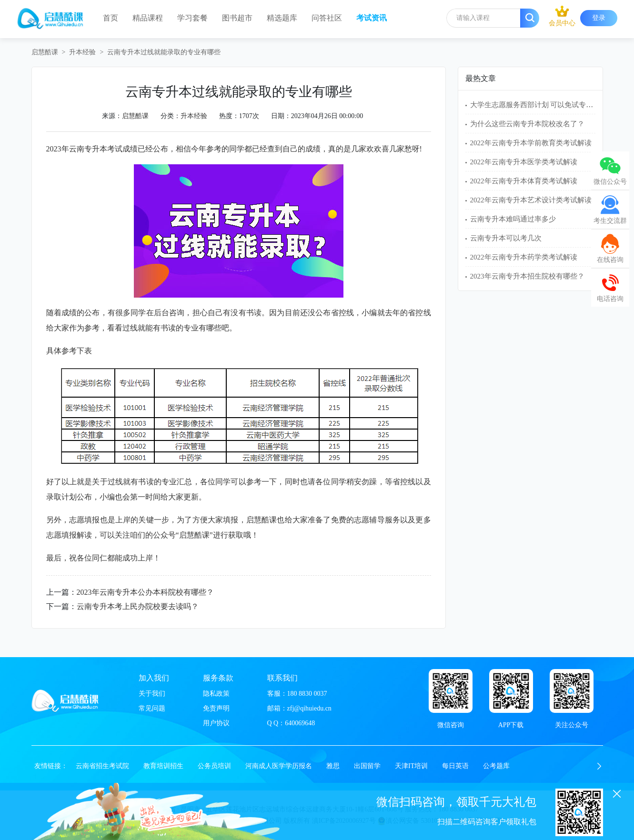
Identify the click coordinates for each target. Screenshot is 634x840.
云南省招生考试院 (102, 766)
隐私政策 (216, 694)
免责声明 (216, 708)
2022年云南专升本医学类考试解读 (524, 162)
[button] (599, 766)
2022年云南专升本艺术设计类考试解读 (531, 200)
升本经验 (82, 52)
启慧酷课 (45, 52)
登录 (599, 18)
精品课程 (148, 18)
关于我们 (152, 694)
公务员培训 (214, 766)
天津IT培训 (411, 766)
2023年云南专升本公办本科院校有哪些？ (145, 592)
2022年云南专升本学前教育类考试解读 (531, 143)
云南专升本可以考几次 (506, 238)
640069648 (300, 723)
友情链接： (51, 766)
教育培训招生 (163, 766)
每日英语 (455, 766)
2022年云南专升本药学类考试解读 (524, 257)
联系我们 (282, 678)
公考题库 (496, 766)
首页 (111, 18)
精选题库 (282, 18)
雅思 (333, 766)
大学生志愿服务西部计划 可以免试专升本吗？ (543, 105)
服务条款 (218, 678)
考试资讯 (372, 18)
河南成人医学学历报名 (279, 766)
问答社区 (327, 18)
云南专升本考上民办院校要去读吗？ (138, 606)
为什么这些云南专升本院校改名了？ (527, 124)
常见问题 (152, 708)
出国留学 (367, 766)
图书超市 (237, 18)
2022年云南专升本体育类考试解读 (524, 181)
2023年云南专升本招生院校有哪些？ (527, 276)
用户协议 (216, 723)
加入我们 (154, 678)
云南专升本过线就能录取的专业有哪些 (164, 52)
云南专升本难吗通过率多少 (513, 219)
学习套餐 (192, 18)
